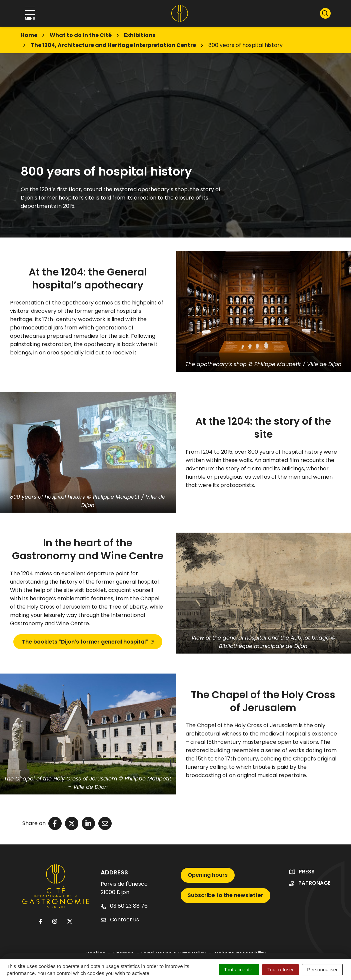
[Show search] (325, 13)
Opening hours (208, 875)
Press (307, 872)
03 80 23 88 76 (124, 906)
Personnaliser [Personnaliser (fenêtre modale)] (322, 970)
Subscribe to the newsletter (225, 895)
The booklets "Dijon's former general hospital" (88, 642)
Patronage (314, 883)
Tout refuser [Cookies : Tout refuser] (280, 970)
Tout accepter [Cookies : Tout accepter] (239, 970)
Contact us (120, 920)
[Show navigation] (30, 13)
